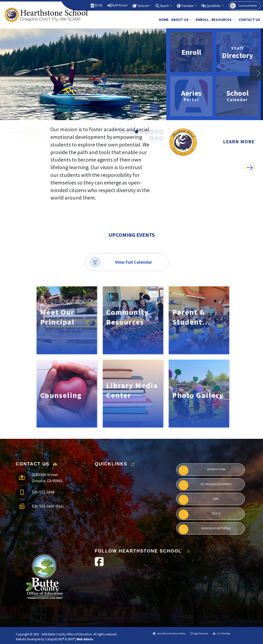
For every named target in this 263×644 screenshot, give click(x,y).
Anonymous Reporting (205, 529)
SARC (199, 500)
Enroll (202, 20)
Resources (222, 20)
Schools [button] (143, 6)
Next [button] (155, 108)
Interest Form (202, 470)
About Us (181, 20)
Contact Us (248, 20)
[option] (83, 74)
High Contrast (201, 634)
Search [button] (165, 6)
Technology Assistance (205, 485)
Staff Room (120, 5)
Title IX (199, 515)
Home (163, 20)
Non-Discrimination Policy (169, 634)
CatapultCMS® (55, 639)
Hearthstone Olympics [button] (151, 139)
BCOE (99, 5)
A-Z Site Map (221, 634)
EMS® (71, 639)
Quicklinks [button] (214, 6)
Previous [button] (135, 108)
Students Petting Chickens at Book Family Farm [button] (151, 132)
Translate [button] (188, 6)
